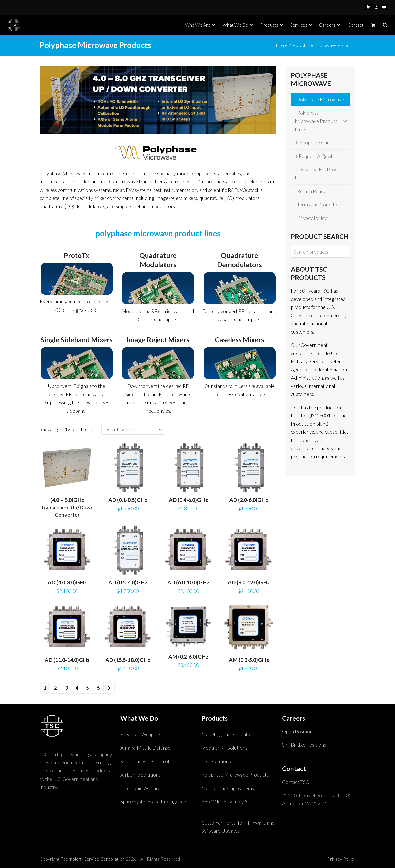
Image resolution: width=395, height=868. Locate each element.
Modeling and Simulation (228, 734)
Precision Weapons (141, 734)
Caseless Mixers (240, 340)
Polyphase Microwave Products (235, 775)
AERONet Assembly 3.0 (226, 802)
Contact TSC (296, 782)
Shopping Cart (313, 143)
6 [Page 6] (98, 688)
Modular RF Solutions (224, 748)
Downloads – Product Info (320, 174)
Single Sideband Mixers (77, 340)
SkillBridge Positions (304, 745)
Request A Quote (315, 156)
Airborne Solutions (141, 775)
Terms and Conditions (319, 205)
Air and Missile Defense (145, 748)
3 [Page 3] (66, 688)
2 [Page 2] (56, 688)
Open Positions (298, 732)
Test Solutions (216, 761)
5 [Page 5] (88, 688)
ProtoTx (77, 255)
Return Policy (310, 191)
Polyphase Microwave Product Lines (321, 121)
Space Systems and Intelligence (153, 802)
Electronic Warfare (140, 788)
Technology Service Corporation (93, 859)
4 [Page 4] (77, 688)
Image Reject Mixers (158, 340)
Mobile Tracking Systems (228, 788)
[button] (373, 25)
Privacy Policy (311, 218)
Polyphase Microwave (319, 99)
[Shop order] (133, 430)
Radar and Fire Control (145, 761)
